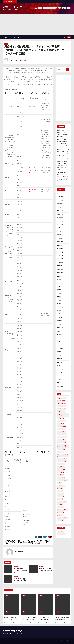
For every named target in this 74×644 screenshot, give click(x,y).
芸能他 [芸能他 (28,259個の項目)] (61, 534)
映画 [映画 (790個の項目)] (60, 491)
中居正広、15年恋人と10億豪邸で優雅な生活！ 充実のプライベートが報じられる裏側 (28, 620)
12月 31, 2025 (60, 622)
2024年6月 (60, 259)
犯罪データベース (13, 7)
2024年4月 (60, 266)
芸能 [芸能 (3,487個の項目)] (60, 507)
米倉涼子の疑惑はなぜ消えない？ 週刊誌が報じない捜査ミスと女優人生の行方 (11, 620)
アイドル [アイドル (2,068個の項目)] (61, 432)
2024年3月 (60, 269)
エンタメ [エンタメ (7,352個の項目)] (61, 440)
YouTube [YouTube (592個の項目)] (61, 421)
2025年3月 (60, 228)
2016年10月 (60, 386)
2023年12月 (60, 280)
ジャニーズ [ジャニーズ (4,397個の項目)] (62, 459)
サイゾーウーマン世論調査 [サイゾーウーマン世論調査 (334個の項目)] (63, 455)
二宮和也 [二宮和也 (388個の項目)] (61, 478)
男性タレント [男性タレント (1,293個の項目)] (62, 502)
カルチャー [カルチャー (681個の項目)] (61, 449)
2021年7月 (60, 379)
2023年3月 (60, 311)
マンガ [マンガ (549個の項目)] (61, 475)
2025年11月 (60, 200)
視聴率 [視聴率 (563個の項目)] (61, 512)
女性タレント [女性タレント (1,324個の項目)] (62, 480)
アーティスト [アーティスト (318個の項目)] (62, 434)
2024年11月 (60, 242)
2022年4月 (60, 348)
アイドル (64, 8)
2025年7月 (60, 214)
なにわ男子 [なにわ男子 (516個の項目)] (61, 429)
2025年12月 (60, 197)
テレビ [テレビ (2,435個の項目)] (61, 467)
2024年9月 (60, 249)
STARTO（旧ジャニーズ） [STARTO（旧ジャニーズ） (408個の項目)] (63, 415)
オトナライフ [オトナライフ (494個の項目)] (62, 442)
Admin (13, 59)
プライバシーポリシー (17, 37)
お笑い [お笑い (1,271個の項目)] (61, 424)
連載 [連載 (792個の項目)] (60, 515)
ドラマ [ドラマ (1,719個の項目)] (61, 472)
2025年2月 (60, 231)
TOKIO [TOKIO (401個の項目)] (61, 418)
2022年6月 (60, 342)
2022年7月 (60, 338)
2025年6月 (60, 218)
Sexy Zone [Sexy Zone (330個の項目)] (62, 403)
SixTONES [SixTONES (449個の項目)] (61, 406)
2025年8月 (60, 211)
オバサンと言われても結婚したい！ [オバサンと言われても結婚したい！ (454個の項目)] (63, 446)
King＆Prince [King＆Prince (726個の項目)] (62, 398)
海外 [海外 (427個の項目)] (60, 499)
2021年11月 (60, 366)
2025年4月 (60, 224)
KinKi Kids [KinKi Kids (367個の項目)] (61, 401)
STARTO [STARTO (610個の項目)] (61, 411)
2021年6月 (60, 383)
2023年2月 (60, 314)
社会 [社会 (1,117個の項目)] (60, 504)
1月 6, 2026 (17, 582)
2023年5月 (60, 304)
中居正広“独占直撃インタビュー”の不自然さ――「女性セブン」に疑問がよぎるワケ (45, 620)
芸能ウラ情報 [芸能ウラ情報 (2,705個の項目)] (62, 510)
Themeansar (31, 641)
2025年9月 (60, 207)
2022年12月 (60, 321)
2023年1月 (60, 317)
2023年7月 (60, 297)
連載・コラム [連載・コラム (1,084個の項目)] (62, 518)
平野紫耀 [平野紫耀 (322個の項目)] (61, 486)
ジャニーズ (45, 8)
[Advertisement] (37, 25)
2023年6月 (60, 300)
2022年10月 (60, 328)
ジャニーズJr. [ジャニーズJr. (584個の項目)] (62, 461)
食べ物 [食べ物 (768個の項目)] (61, 520)
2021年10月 (60, 369)
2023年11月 (60, 283)
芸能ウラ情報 (54, 8)
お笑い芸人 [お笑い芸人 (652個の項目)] (62, 426)
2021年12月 (60, 362)
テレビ (60, 8)
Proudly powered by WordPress (11, 641)
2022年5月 (60, 345)
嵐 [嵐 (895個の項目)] (60, 483)
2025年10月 (60, 204)
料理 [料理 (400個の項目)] (60, 488)
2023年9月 (60, 290)
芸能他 (6, 44)
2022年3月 (60, 352)
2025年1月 (60, 235)
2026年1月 (60, 194)
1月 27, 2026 (17, 572)
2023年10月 (60, 286)
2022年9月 (60, 331)
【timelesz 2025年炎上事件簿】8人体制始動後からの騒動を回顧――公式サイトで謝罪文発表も (63, 177)
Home (7, 37)
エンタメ (40, 8)
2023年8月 (60, 293)
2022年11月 (60, 324)
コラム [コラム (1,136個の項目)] (61, 452)
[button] (65, 37)
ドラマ (68, 8)
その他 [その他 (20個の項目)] (60, 532)
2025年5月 (60, 221)
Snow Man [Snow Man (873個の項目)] (62, 409)
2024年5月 (60, 262)
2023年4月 (60, 307)
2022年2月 (60, 355)
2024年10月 (60, 245)
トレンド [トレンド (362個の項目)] (61, 469)
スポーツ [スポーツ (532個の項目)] (61, 464)
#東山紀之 (24, 61)
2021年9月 (60, 372)
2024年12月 (60, 238)
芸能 (50, 8)
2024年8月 (60, 252)
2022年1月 (60, 359)
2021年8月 (60, 376)
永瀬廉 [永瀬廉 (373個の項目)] (61, 496)
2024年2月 (60, 273)
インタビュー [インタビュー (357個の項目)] (62, 437)
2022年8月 (60, 335)
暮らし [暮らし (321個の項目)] (60, 494)
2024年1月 (60, 276)
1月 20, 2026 (42, 572)
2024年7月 (60, 255)
